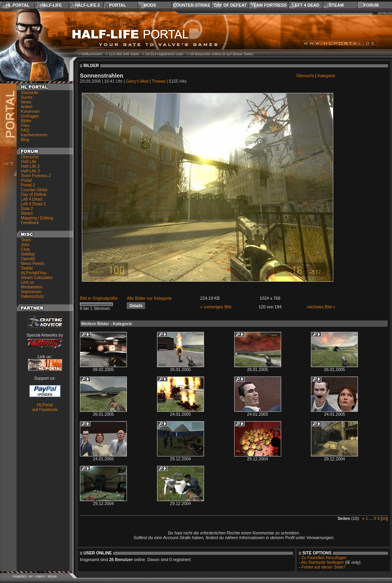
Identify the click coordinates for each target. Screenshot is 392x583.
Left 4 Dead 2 (33, 204)
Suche (27, 97)
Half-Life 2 (87, 5)
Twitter (27, 268)
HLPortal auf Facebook (45, 407)
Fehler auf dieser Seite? (324, 567)
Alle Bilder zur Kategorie (149, 298)
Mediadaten (32, 287)
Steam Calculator (37, 277)
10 (384, 518)
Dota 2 (27, 208)
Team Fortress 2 (36, 176)
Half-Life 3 (30, 171)
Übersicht (30, 157)
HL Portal (18, 5)
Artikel (27, 107)
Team (26, 240)
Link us (27, 282)
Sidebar (28, 254)
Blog (25, 139)
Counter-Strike (192, 5)
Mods (150, 5)
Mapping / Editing (37, 218)
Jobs (25, 244)
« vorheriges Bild (216, 307)
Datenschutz (32, 296)
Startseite (30, 92)
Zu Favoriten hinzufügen (324, 558)
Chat (25, 249)
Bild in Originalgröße (99, 298)
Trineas (159, 81)
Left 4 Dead (306, 5)
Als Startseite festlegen (322, 562)
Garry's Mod (137, 81)
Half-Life (51, 5)
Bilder (26, 121)
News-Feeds (33, 263)
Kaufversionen (34, 135)
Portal (118, 5)
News (26, 102)
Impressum (31, 291)
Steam (336, 5)
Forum (371, 5)
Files (25, 125)
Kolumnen (30, 111)
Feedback (30, 223)
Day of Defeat (230, 5)
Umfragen (30, 116)
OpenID (28, 259)
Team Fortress (269, 5)
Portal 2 (28, 185)
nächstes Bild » (321, 307)
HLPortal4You (33, 273)
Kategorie (326, 76)
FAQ (25, 130)
